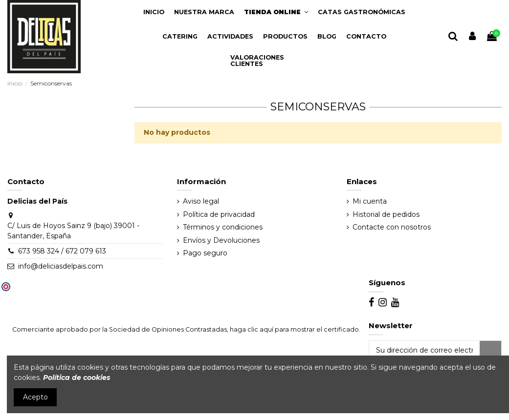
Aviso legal (201, 201)
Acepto (35, 397)
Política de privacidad (219, 214)
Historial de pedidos (386, 214)
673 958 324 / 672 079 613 (62, 251)
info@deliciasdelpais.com (61, 266)
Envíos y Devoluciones (221, 240)
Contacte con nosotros (392, 227)
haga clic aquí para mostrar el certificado (294, 329)
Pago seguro (205, 253)
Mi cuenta (370, 201)
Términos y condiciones (223, 227)
